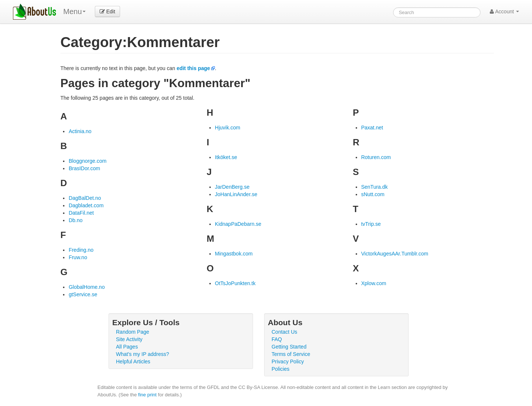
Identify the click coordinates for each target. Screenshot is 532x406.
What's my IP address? (142, 354)
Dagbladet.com (86, 205)
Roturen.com (376, 157)
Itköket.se (226, 157)
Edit (107, 11)
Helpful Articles (133, 362)
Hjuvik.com (227, 128)
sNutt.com (373, 194)
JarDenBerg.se (232, 187)
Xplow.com (374, 283)
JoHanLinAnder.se (236, 194)
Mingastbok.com (234, 254)
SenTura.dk (375, 187)
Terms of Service (291, 354)
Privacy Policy (288, 362)
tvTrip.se (371, 224)
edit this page (193, 68)
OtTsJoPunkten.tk (235, 283)
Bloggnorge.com (87, 161)
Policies (280, 369)
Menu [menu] (74, 11)
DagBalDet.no (85, 198)
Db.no (75, 220)
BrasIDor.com (84, 168)
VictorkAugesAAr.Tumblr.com (395, 254)
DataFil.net (81, 213)
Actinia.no (80, 131)
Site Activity (129, 339)
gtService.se (83, 294)
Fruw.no (78, 257)
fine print (147, 395)
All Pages (127, 347)
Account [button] (504, 11)
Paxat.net (372, 128)
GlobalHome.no (87, 287)
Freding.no (81, 250)
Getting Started (289, 347)
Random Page (133, 332)
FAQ (277, 339)
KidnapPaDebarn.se (238, 224)
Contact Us (284, 332)
